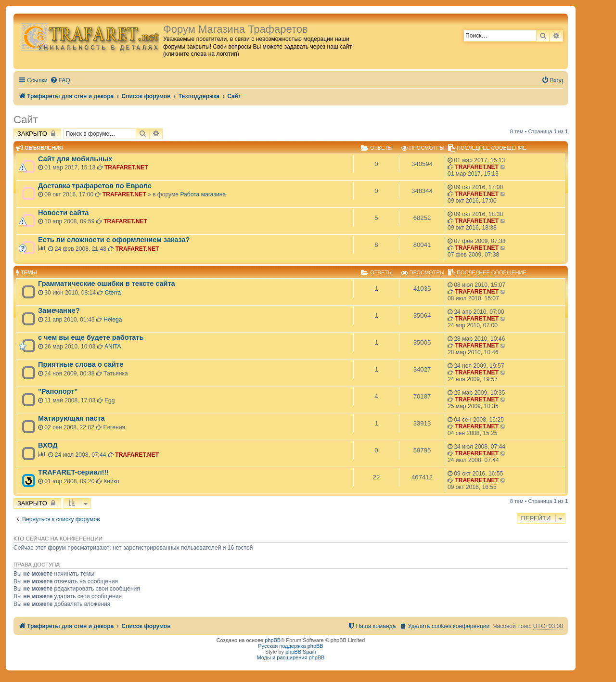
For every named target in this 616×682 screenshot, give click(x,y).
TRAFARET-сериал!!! (73, 472)
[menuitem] (60, 81)
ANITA (113, 347)
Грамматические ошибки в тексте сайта (107, 283)
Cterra (113, 293)
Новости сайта (63, 213)
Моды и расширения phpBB (291, 657)
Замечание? (59, 310)
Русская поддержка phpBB (290, 646)
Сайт (26, 120)
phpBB (273, 640)
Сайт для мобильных (75, 159)
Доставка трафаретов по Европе (95, 186)
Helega (113, 320)
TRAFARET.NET (126, 167)
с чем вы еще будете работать (91, 337)
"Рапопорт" (58, 391)
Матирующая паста (71, 418)
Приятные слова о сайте (81, 364)
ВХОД (48, 445)
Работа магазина (203, 194)
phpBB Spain (301, 652)
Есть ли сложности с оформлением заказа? (114, 240)
